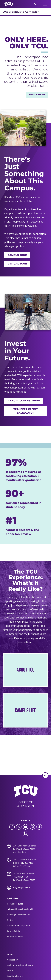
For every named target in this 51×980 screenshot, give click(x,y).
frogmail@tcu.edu (21, 887)
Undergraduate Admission (21, 12)
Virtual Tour (17, 264)
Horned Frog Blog (15, 904)
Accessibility (13, 960)
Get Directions (20, 852)
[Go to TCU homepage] (9, 4)
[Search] (36, 4)
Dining (10, 920)
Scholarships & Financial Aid (20, 909)
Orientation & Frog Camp (18, 925)
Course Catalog (14, 931)
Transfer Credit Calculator (26, 411)
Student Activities (15, 936)
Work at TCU (13, 954)
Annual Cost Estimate (24, 400)
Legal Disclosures (15, 976)
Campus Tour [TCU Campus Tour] (17, 255)
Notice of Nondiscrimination (20, 965)
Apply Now (37, 95)
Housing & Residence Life (19, 915)
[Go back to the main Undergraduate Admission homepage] (26, 796)
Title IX (10, 971)
